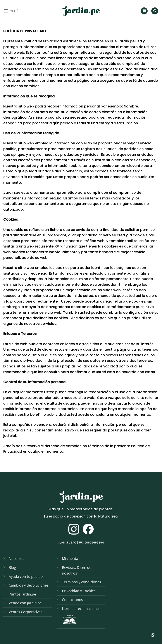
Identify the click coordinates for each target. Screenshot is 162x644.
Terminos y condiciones (82, 582)
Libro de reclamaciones (81, 609)
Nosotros (16, 559)
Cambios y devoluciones (29, 585)
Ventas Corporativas (26, 612)
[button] (11, 11)
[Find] (155, 11)
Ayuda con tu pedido (26, 576)
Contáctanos (72, 600)
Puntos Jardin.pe (22, 594)
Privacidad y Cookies (79, 591)
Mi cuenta (70, 559)
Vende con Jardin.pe (25, 603)
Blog (12, 568)
